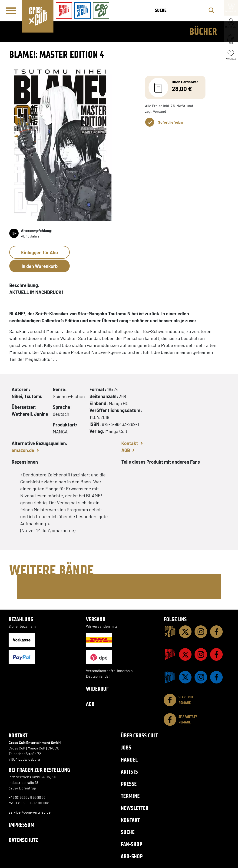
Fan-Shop (132, 844)
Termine (130, 796)
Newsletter (135, 808)
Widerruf (97, 689)
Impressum (21, 825)
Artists (129, 772)
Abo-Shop (132, 856)
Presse (129, 784)
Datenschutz (23, 840)
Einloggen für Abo (40, 252)
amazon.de (23, 450)
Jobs (126, 748)
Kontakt (130, 443)
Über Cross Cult (139, 735)
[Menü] (11, 11)
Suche (128, 832)
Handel (129, 760)
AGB (126, 450)
